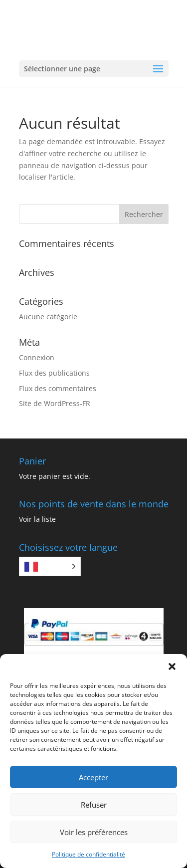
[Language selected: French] (50, 566)
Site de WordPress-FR (55, 403)
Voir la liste (37, 519)
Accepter (93, 777)
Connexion (37, 357)
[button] (172, 666)
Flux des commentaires (58, 388)
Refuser (94, 805)
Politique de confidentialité (89, 854)
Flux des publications (54, 373)
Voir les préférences (94, 832)
